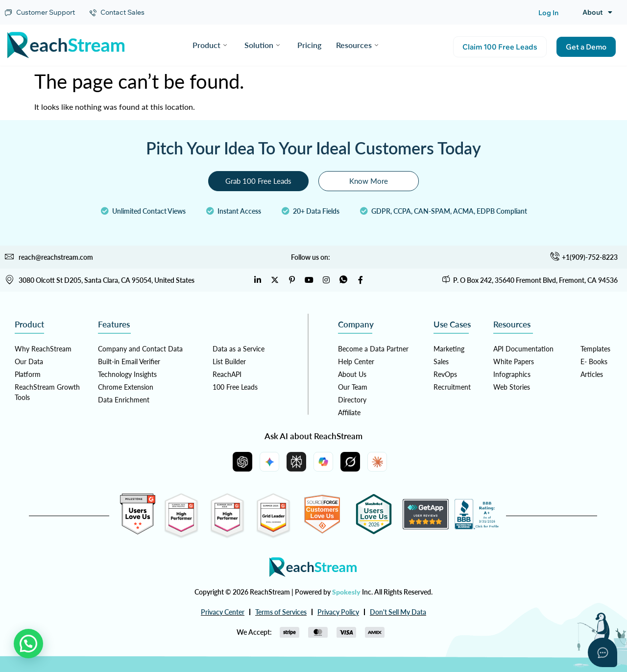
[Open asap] (603, 652)
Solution (262, 45)
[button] (28, 644)
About (597, 12)
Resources (357, 45)
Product (210, 45)
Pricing (309, 45)
